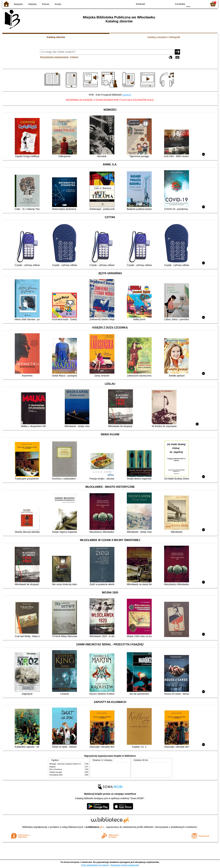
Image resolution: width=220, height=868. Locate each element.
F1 (194, 4)
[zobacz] (127, 95)
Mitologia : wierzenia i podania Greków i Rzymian (68, 764)
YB (163, 4)
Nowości (18, 4)
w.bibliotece (94, 827)
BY (169, 4)
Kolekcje (74, 57)
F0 (188, 4)
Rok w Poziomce (56, 769)
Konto (58, 4)
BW (156, 4)
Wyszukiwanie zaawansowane (54, 57)
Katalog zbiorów (56, 37)
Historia (32, 4)
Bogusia (53, 767)
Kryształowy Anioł (56, 775)
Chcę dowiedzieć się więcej (95, 865)
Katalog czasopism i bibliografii (164, 37)
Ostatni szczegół (56, 772)
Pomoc (46, 4)
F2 (202, 4)
